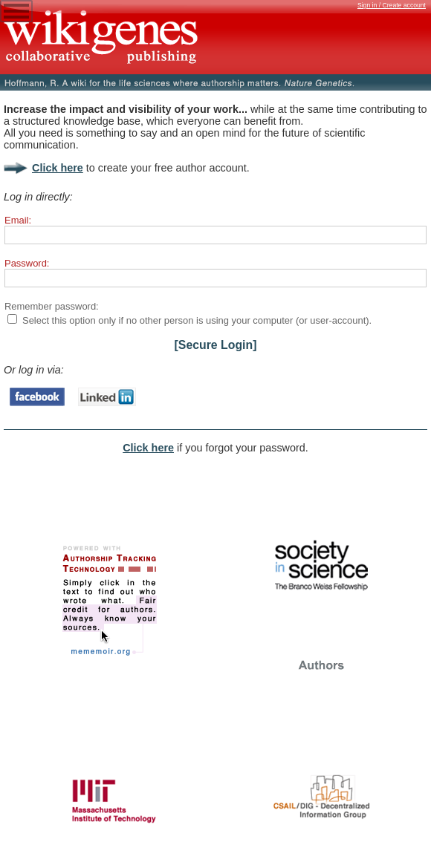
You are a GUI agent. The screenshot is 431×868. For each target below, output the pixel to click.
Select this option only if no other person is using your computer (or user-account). (197, 320)
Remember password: (52, 306)
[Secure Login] (216, 345)
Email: (18, 220)
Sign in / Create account (392, 5)
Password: (27, 263)
